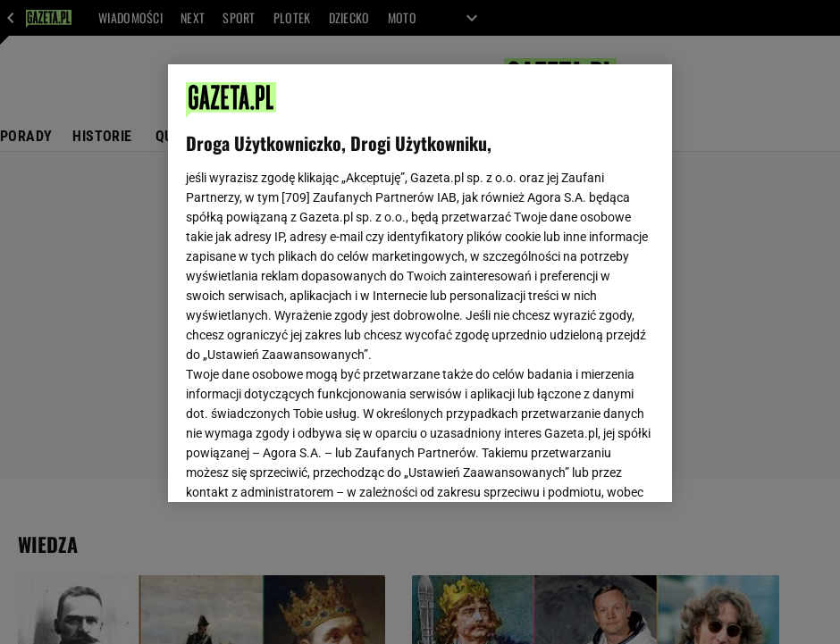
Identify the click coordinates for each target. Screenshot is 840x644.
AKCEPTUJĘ (594, 467)
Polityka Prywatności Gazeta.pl (417, 265)
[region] (420, 283)
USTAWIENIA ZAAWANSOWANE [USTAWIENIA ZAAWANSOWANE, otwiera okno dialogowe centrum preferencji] (302, 466)
